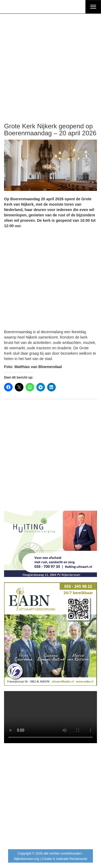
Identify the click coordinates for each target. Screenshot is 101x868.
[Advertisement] (50, 62)
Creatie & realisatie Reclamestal (64, 859)
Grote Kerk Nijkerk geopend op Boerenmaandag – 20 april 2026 (50, 130)
